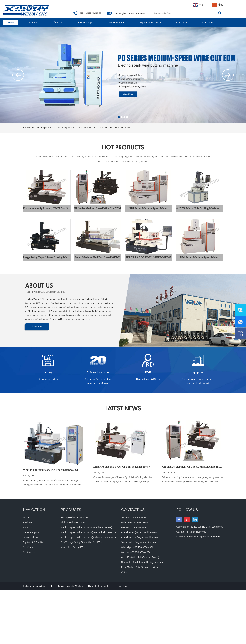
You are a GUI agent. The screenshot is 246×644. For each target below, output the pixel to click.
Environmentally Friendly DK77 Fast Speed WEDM (53, 208)
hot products (123, 147)
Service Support (86, 23)
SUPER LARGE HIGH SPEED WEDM (148, 257)
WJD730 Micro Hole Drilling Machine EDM (201, 208)
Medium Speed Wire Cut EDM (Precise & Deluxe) (86, 527)
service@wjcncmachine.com (129, 13)
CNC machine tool (122, 128)
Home (11, 23)
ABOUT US (39, 286)
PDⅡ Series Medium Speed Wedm (199, 257)
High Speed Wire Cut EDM (75, 522)
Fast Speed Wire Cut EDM (75, 517)
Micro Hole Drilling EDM (73, 547)
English (200, 5)
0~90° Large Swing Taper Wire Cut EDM (82, 542)
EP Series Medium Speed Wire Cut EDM (98, 208)
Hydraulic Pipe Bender (99, 586)
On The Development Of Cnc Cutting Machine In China (194, 467)
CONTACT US (133, 510)
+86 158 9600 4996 (143, 547)
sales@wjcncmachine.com (143, 532)
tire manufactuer (37, 586)
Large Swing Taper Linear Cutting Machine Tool (51, 257)
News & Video (117, 23)
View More (37, 326)
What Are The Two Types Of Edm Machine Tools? (121, 467)
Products (33, 23)
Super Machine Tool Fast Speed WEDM (98, 257)
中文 (217, 5)
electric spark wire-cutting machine (74, 128)
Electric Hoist (121, 586)
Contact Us (208, 23)
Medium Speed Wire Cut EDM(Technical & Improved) (88, 537)
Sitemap (181, 537)
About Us (58, 23)
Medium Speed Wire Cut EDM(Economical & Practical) (89, 532)
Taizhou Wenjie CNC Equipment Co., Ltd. (45, 292)
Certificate (182, 23)
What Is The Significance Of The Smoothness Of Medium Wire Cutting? (64, 470)
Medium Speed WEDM (46, 128)
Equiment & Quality (151, 23)
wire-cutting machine (102, 128)
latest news (123, 408)
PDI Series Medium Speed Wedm (148, 208)
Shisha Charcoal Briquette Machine (67, 586)
